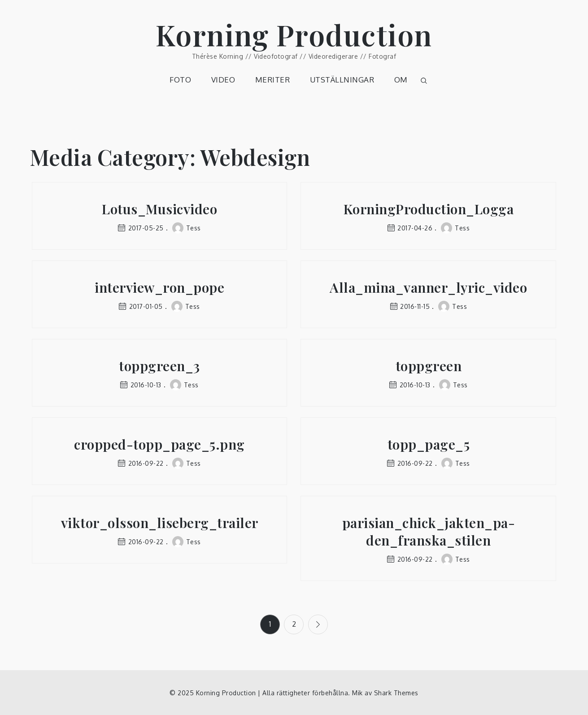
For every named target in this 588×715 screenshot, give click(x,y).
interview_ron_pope (159, 288)
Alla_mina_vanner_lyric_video (428, 288)
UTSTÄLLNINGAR (342, 80)
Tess (187, 228)
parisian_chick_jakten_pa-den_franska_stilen (429, 532)
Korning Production (294, 34)
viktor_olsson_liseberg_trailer (160, 523)
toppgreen (429, 366)
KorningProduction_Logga (429, 209)
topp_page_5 (429, 444)
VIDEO (223, 80)
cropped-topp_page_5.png (159, 444)
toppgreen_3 (159, 366)
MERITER (273, 80)
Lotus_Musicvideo (159, 209)
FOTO (180, 80)
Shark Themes (396, 692)
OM (401, 80)
